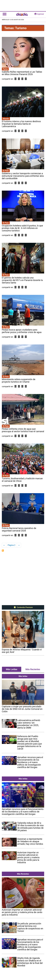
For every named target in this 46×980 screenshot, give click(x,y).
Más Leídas (12, 669)
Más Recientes (33, 669)
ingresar (39, 14)
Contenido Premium (23, 607)
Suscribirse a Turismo (3, 551)
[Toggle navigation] (5, 14)
